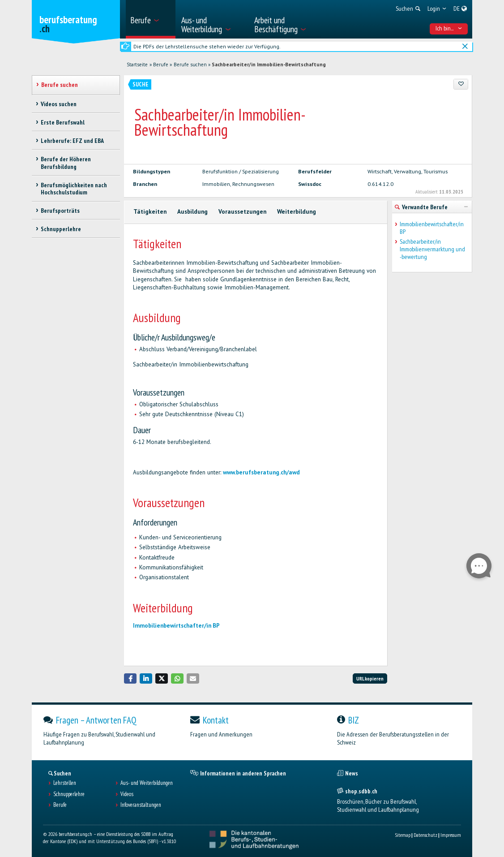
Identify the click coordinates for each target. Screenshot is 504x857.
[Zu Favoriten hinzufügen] (461, 84)
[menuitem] (151, 19)
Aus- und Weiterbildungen (147, 783)
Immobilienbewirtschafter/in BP (176, 626)
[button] (130, 678)
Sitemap (403, 835)
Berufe (161, 65)
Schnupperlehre (69, 794)
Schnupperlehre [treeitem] (61, 229)
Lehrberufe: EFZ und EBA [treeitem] (72, 141)
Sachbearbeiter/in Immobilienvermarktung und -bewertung (432, 249)
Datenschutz (425, 835)
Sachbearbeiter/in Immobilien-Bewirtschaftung (269, 65)
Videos (127, 794)
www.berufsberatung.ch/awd (261, 472)
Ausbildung (192, 212)
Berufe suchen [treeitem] (60, 85)
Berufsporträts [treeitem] (60, 211)
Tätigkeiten (150, 212)
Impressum (451, 835)
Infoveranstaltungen (141, 805)
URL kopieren (370, 678)
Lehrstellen (65, 783)
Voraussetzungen (242, 212)
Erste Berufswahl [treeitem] (63, 122)
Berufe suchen (190, 65)
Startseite (137, 65)
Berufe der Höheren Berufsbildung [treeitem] (66, 163)
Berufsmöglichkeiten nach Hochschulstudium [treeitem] (74, 189)
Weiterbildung (297, 212)
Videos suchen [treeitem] (59, 104)
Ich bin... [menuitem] (449, 28)
